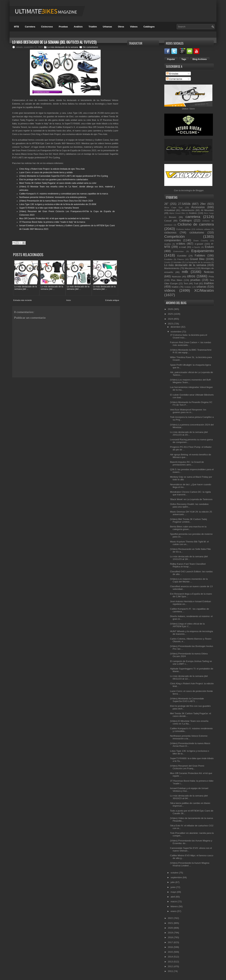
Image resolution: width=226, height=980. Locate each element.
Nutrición (176, 277)
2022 (171, 918)
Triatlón (93, 27)
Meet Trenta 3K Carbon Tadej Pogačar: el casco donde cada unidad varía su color (58, 183)
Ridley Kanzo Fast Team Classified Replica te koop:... (188, 565)
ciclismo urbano (203, 229)
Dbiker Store (188, 109)
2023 (171, 324)
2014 (171, 957)
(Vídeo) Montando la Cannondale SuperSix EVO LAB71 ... (187, 700)
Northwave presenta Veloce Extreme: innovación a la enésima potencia (53, 197)
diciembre (176, 327)
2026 (171, 309)
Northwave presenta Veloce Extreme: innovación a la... (189, 737)
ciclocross (170, 233)
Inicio (69, 299)
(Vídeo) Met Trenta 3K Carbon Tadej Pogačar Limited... (188, 521)
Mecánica (190, 268)
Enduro (209, 247)
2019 (171, 933)
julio (173, 882)
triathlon (209, 283)
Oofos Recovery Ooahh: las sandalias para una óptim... (189, 505)
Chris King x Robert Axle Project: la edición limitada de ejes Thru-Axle (52, 169)
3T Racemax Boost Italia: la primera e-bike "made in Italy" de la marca (52, 222)
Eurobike (182, 256)
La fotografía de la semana (198, 262)
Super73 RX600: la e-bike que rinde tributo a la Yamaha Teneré (49, 208)
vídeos (170, 290)
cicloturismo (197, 233)
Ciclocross (47, 27)
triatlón (175, 287)
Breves (173, 217)
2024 (171, 319)
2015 (171, 952)
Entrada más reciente (23, 299)
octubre (175, 873)
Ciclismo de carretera (196, 224)
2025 (171, 314)
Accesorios (198, 207)
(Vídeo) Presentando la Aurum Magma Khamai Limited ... (190, 864)
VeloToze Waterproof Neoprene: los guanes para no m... (188, 411)
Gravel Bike (197, 259)
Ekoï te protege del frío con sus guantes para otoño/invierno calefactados (54, 180)
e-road (182, 247)
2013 (171, 962)
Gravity (167, 262)
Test (186, 284)
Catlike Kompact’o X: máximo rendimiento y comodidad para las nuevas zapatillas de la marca (64, 194)
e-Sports (196, 247)
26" (166, 204)
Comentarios (174, 79)
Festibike (168, 259)
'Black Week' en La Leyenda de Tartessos (191, 499)
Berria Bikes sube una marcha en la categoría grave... (188, 528)
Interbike (178, 262)
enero (174, 911)
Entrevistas (179, 251)
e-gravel (199, 244)
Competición (175, 236)
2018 (171, 937)
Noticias (209, 272)
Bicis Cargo (209, 213)
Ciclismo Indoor (183, 229)
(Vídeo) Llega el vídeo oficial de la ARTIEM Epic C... (187, 625)
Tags (184, 59)
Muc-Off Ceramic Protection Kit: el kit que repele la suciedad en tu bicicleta (54, 219)
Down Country (201, 241)
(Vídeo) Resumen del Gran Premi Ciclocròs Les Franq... (187, 767)
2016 (171, 947)
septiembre (177, 877)
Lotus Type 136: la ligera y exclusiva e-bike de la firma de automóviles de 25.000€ (58, 204)
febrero (175, 906)
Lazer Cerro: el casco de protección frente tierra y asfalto (46, 173)
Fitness (181, 259)
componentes (173, 240)
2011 (171, 971)
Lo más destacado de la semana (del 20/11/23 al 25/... (189, 433)
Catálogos (149, 27)
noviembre (176, 332)
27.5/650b (184, 204)
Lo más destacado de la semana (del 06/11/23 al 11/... (189, 677)
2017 (171, 942)
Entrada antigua (112, 299)
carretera (193, 217)
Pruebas (63, 27)
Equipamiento (203, 251)
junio (173, 887)
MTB (16, 27)
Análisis (78, 27)
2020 (171, 928)
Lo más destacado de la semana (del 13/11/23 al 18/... (189, 558)
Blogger (200, 190)
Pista (211, 277)
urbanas (201, 287)
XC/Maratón (204, 290)
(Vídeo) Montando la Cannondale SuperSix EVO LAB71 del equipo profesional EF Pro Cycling (64, 176)
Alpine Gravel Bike (177, 213)
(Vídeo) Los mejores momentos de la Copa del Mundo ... (189, 580)
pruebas (195, 280)
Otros (121, 27)
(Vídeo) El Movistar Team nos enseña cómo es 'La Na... (189, 722)
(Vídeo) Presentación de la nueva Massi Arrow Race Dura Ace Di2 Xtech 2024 (56, 201)
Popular (171, 59)
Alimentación (188, 210)
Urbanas (107, 27)
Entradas (172, 74)
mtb (185, 272)
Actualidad (170, 210)
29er (203, 204)
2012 (171, 966)
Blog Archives (200, 59)
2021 (171, 923)
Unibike (188, 287)
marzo (174, 902)
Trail (196, 284)
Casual (168, 221)
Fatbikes (200, 256)
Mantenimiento (172, 268)
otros (191, 276)
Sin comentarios (90, 47)
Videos (134, 27)
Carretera (30, 27)
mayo (174, 892)
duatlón (168, 244)
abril (173, 897)
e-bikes (181, 244)
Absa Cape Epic (174, 207)
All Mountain (207, 210)
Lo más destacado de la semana (63, 47)
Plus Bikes (177, 280)
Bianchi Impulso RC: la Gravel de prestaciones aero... (187, 463)
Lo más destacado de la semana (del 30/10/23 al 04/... (189, 797)
